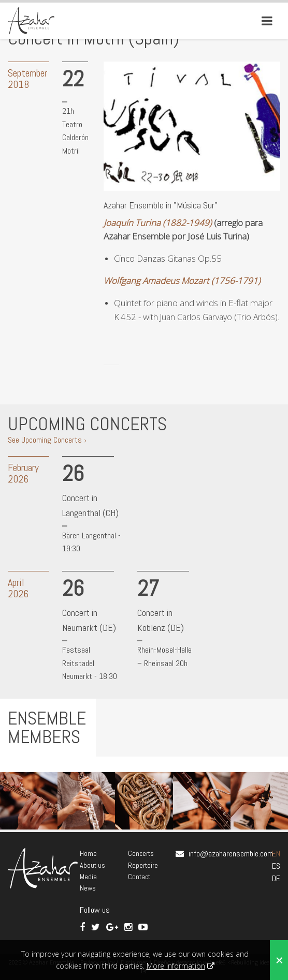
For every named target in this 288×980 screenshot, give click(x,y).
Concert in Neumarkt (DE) (89, 620)
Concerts (141, 853)
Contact (139, 877)
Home (88, 853)
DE (276, 878)
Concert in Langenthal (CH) (90, 505)
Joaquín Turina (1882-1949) (158, 223)
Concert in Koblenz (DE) (161, 620)
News (88, 888)
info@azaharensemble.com (231, 854)
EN (276, 854)
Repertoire (143, 865)
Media (88, 877)
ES (276, 866)
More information (176, 966)
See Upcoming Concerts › (47, 440)
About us (92, 865)
